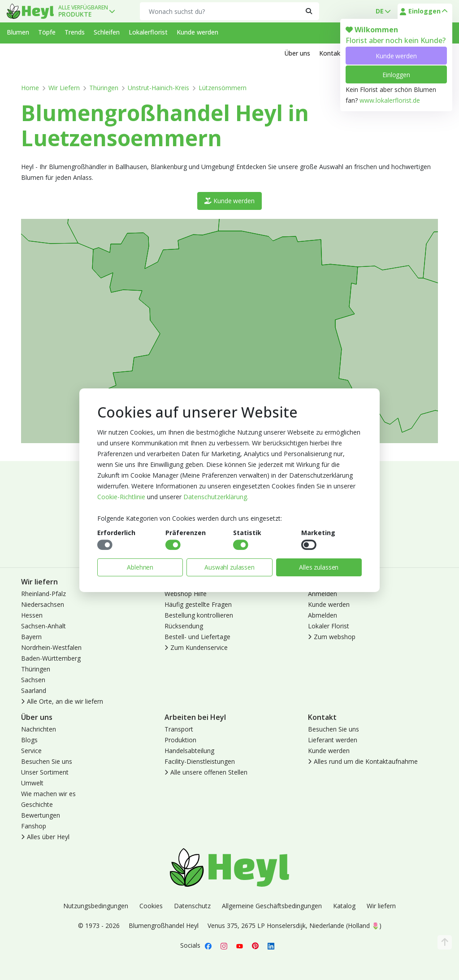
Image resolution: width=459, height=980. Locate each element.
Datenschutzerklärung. (216, 497)
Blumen (18, 32)
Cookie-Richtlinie (121, 497)
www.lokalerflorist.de (390, 100)
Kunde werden (396, 56)
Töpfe (47, 32)
